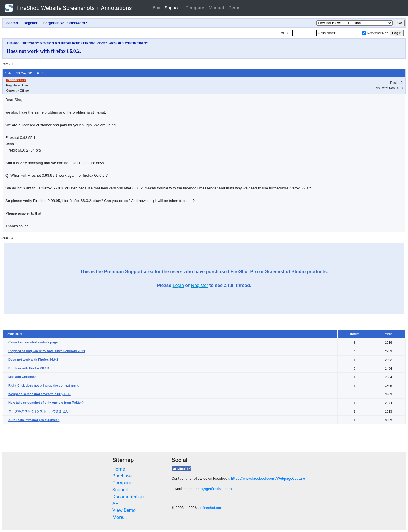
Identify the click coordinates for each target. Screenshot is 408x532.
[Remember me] (364, 33)
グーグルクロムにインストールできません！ (40, 411)
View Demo (124, 510)
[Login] (305, 33)
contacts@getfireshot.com (210, 489)
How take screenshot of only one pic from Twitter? (46, 403)
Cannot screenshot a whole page (33, 342)
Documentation (128, 497)
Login (178, 285)
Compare (195, 8)
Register (200, 285)
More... (120, 517)
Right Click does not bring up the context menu (44, 385)
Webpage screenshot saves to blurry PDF (39, 394)
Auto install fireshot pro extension (34, 420)
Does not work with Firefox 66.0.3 (33, 360)
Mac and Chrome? (22, 377)
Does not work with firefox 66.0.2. (44, 51)
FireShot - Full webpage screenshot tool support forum (44, 43)
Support (173, 8)
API (116, 503)
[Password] (349, 33)
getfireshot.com (211, 508)
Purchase (122, 476)
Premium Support (136, 43)
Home (119, 469)
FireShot (68, 8)
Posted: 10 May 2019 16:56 (24, 73)
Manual (216, 8)
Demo (234, 8)
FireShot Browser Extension (102, 43)
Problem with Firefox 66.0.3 (29, 368)
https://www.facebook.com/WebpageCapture (268, 478)
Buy (156, 8)
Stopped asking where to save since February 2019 (47, 351)
